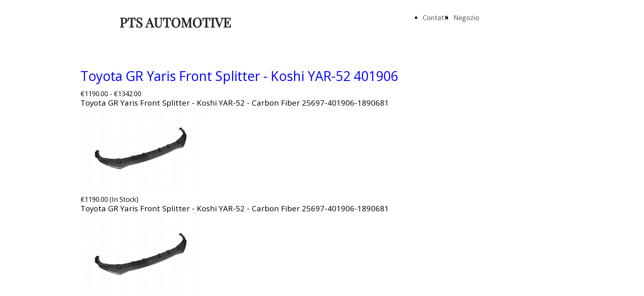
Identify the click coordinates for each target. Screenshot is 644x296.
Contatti (436, 17)
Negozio (466, 17)
